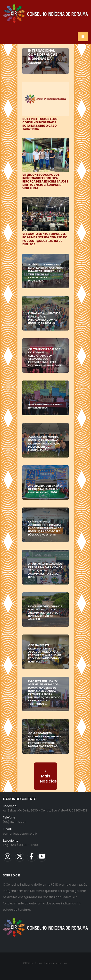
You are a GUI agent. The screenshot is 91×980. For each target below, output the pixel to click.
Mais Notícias (48, 777)
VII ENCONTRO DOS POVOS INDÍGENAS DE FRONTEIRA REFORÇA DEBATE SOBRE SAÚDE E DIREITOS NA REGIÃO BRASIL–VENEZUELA (45, 182)
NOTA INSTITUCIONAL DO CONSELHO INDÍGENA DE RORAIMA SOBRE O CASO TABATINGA (40, 124)
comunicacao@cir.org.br (20, 834)
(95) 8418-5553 (14, 822)
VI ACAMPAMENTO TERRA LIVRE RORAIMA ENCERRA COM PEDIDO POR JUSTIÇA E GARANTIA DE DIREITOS (45, 239)
